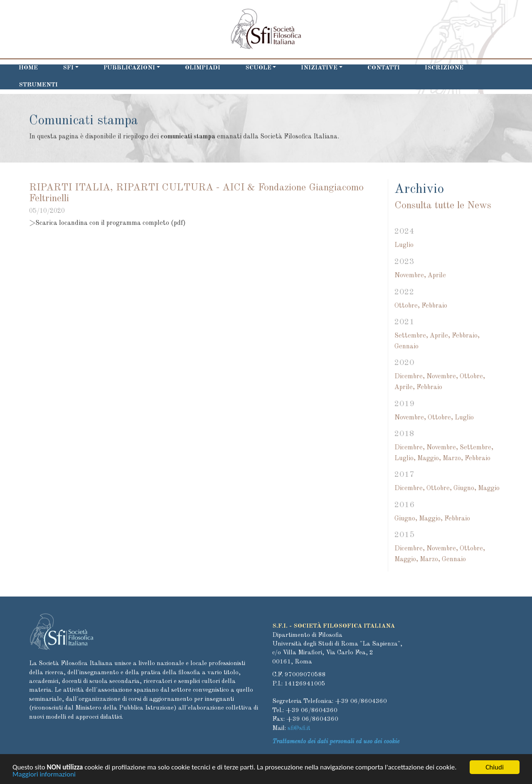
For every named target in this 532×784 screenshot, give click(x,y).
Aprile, (440, 336)
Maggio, (429, 459)
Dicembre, (410, 377)
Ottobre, (407, 306)
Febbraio (434, 306)
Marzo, (453, 459)
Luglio (404, 245)
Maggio (489, 488)
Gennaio (406, 347)
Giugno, (465, 488)
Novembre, (410, 276)
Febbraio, (466, 336)
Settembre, (411, 336)
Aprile (437, 276)
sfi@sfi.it (299, 729)
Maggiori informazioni (44, 776)
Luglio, (405, 459)
